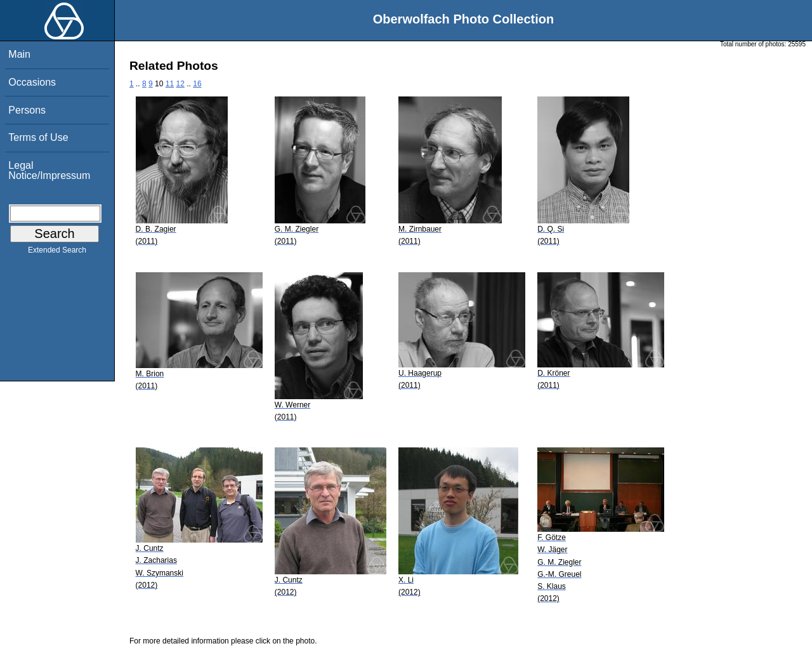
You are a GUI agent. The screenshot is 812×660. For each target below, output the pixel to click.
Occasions (32, 82)
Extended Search (57, 253)
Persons (27, 110)
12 (180, 84)
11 (170, 84)
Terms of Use (38, 137)
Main (19, 54)
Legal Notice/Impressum (49, 170)
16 (197, 84)
